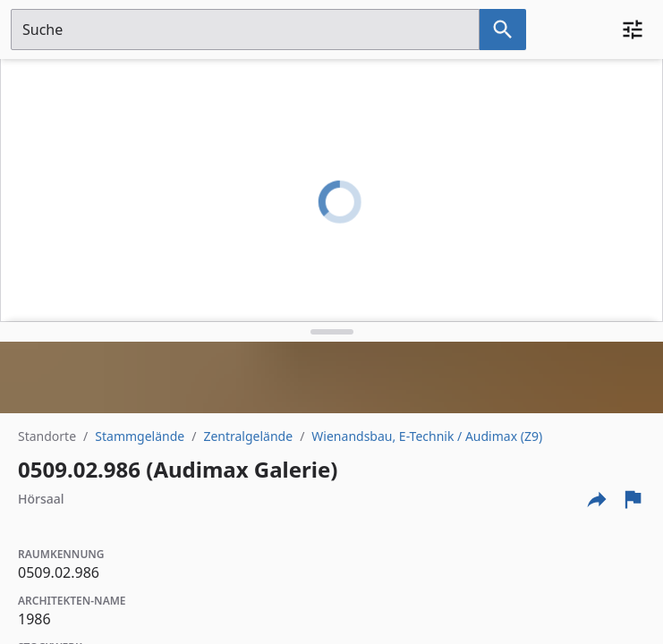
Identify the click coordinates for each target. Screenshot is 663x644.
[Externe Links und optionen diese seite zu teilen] (597, 499)
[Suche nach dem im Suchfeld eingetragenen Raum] (503, 30)
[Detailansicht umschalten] (331, 332)
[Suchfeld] (245, 30)
